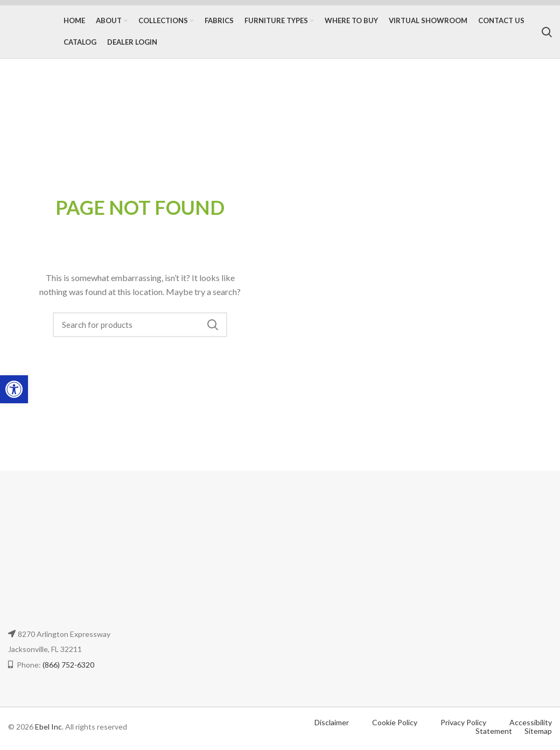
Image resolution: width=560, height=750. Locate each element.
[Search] (547, 33)
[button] (14, 389)
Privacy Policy (464, 725)
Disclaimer (332, 725)
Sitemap (538, 734)
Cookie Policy (395, 725)
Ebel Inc (48, 729)
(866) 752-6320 (68, 667)
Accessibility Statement (514, 730)
